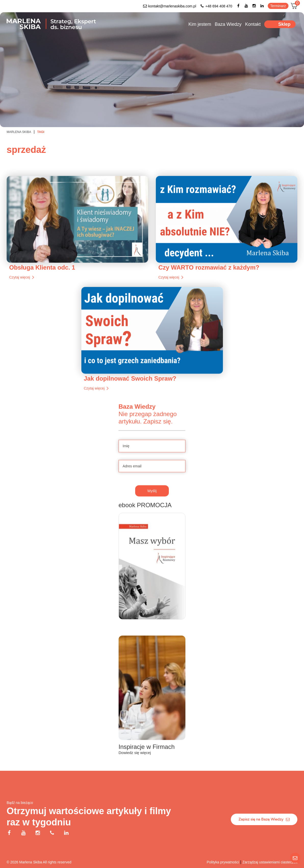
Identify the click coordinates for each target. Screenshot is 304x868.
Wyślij (152, 514)
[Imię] (152, 469)
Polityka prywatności (223, 862)
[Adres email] (152, 489)
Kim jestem (200, 24)
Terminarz (278, 6)
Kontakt (253, 24)
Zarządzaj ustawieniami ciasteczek (270, 862)
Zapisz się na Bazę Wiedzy (264, 819)
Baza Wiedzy (228, 24)
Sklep (284, 24)
